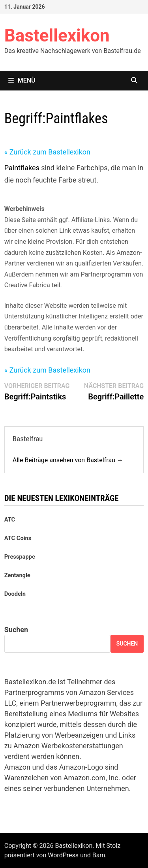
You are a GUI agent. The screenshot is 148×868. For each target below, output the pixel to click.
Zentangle (17, 575)
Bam (99, 855)
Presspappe (20, 557)
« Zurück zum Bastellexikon (47, 152)
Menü (22, 80)
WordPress (63, 855)
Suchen (16, 630)
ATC (10, 520)
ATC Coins (18, 538)
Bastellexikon (57, 36)
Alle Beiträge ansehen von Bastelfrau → (68, 460)
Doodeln (15, 594)
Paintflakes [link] (22, 168)
